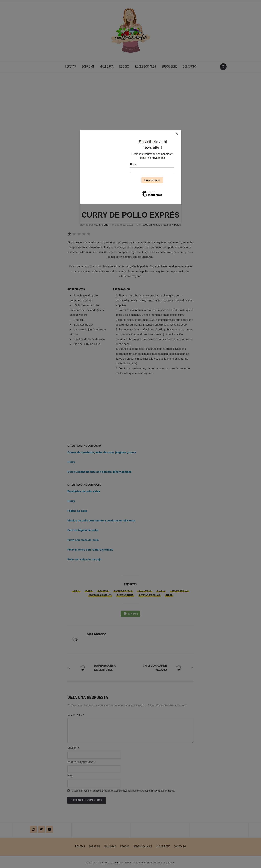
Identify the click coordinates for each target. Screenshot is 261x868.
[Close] (180, 131)
